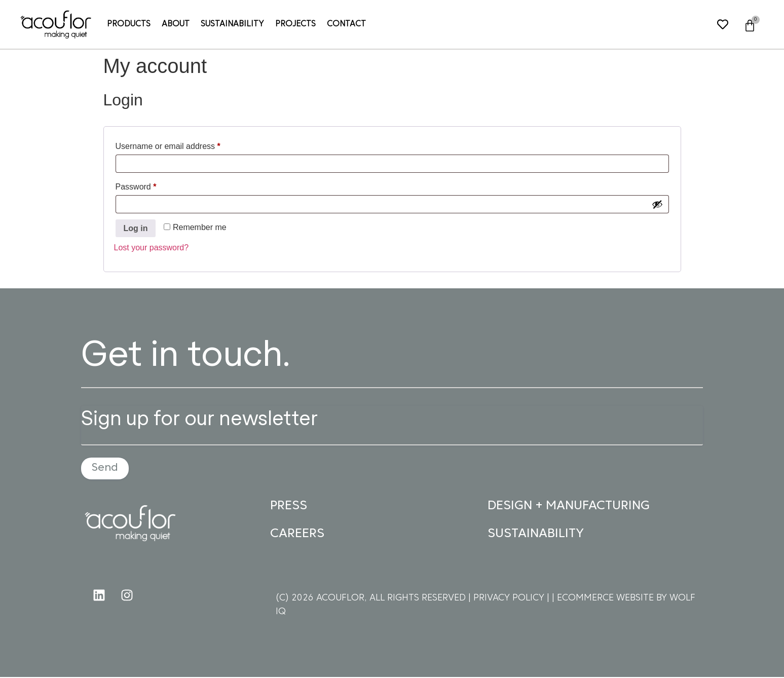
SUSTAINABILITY (536, 535)
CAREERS (297, 535)
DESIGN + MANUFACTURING (569, 507)
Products (129, 24)
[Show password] (657, 204)
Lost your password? (152, 248)
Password (152, 185)
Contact (346, 24)
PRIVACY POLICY (510, 599)
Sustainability (232, 24)
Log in (136, 228)
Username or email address (184, 144)
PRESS (289, 507)
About (176, 24)
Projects (295, 24)
